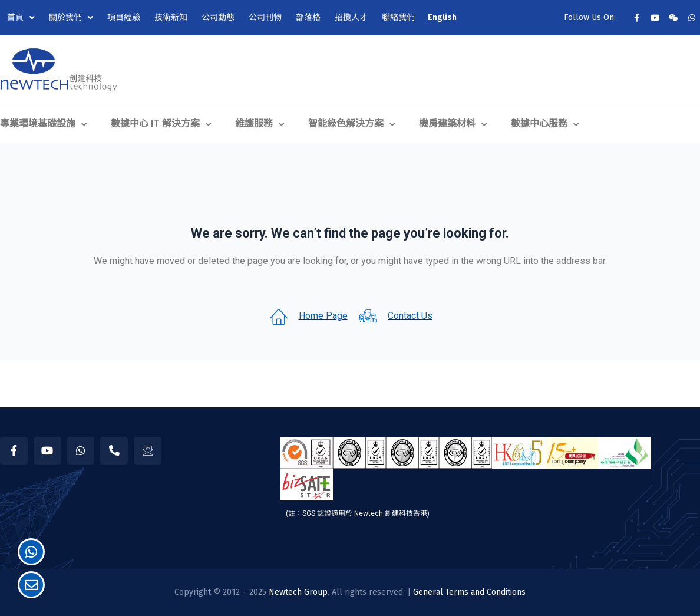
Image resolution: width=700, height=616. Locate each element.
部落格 (308, 17)
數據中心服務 (545, 124)
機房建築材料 (453, 124)
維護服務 (260, 124)
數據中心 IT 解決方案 (161, 124)
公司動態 (218, 17)
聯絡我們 (398, 17)
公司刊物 (265, 17)
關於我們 (71, 18)
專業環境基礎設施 (44, 124)
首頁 (21, 18)
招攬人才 (351, 17)
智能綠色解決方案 (352, 124)
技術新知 (171, 17)
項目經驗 (124, 17)
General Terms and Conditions (469, 592)
